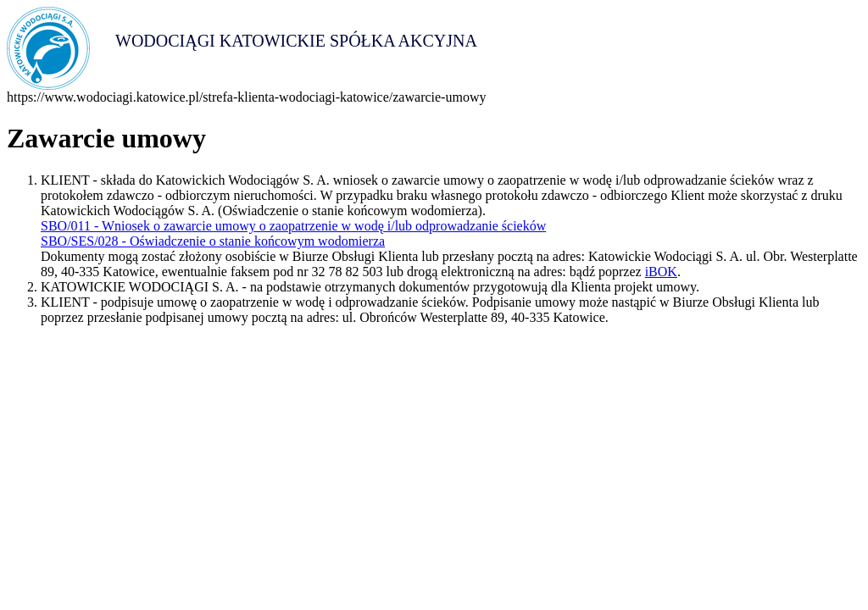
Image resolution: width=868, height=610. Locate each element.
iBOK (661, 272)
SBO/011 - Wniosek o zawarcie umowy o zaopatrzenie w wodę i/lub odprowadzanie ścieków (293, 226)
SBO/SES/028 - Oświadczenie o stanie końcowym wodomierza (213, 241)
